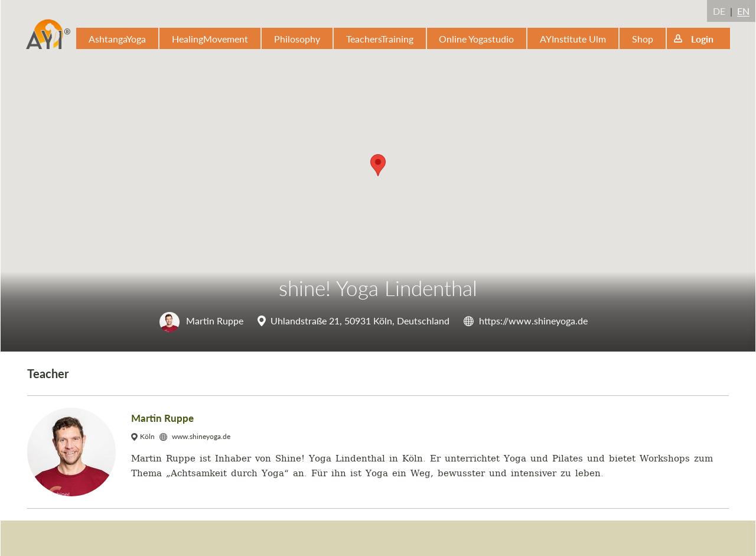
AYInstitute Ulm (573, 39)
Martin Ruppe (201, 321)
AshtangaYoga (117, 39)
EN (743, 11)
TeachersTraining (380, 39)
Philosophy (297, 39)
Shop (643, 39)
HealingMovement (210, 39)
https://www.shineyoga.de (533, 321)
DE (719, 11)
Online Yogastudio (476, 39)
